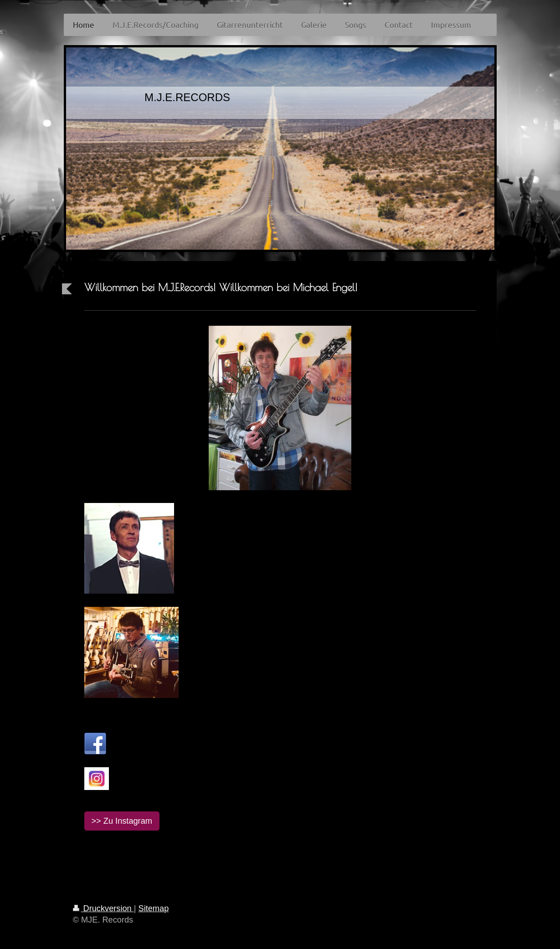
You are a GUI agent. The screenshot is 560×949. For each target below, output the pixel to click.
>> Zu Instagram (122, 821)
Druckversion (103, 908)
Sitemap (154, 908)
